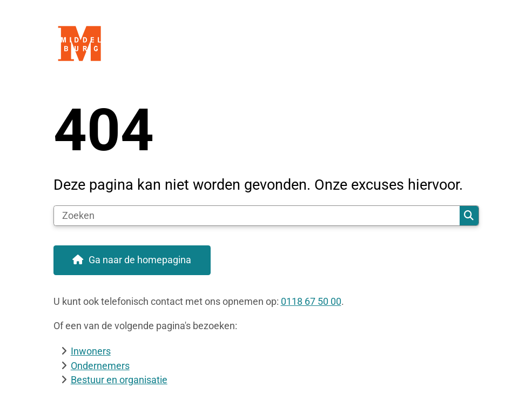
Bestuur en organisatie (119, 380)
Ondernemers (100, 366)
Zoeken (469, 216)
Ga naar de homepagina (140, 260)
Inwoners (91, 351)
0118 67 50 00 (311, 301)
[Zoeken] (257, 216)
